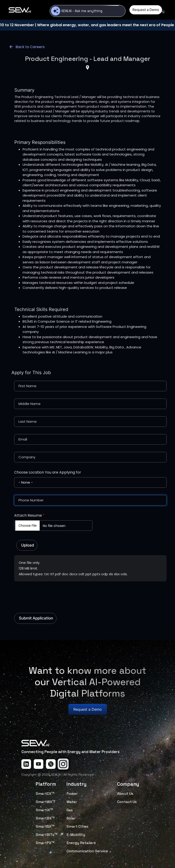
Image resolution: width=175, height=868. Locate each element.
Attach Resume (28, 515)
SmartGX (45, 826)
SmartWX (46, 802)
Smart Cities (77, 826)
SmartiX (44, 810)
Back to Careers (27, 47)
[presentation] (49, 595)
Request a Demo (146, 10)
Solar (71, 818)
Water (72, 802)
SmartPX (45, 843)
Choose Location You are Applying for (48, 472)
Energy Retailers (81, 843)
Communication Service (87, 851)
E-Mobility (76, 835)
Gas (70, 810)
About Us (125, 794)
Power (72, 794)
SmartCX (45, 794)
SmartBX (45, 818)
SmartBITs (47, 835)
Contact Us (127, 802)
